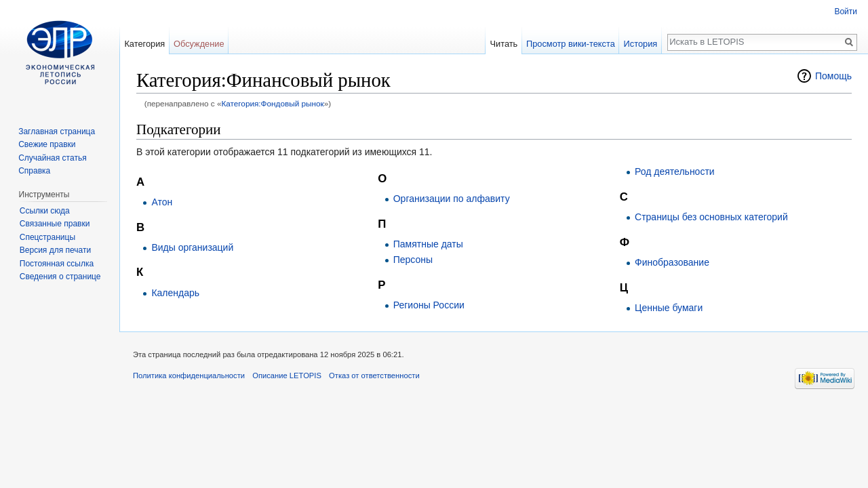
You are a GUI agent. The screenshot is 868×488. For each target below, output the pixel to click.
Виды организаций (192, 247)
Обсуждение (199, 44)
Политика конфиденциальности (189, 375)
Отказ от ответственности (374, 375)
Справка (34, 171)
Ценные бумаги (669, 308)
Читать (504, 44)
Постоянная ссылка (57, 264)
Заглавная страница (57, 131)
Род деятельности (675, 171)
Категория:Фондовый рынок (272, 103)
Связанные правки (55, 224)
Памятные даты (428, 244)
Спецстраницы (47, 237)
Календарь (175, 293)
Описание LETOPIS (287, 375)
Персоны (413, 260)
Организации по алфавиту (452, 199)
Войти (846, 12)
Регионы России (429, 305)
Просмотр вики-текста (571, 44)
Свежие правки (47, 144)
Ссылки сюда (45, 211)
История (641, 44)
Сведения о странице (60, 277)
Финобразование (672, 262)
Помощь (833, 76)
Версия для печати (55, 250)
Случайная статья (52, 158)
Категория (144, 44)
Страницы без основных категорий (711, 217)
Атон (162, 202)
